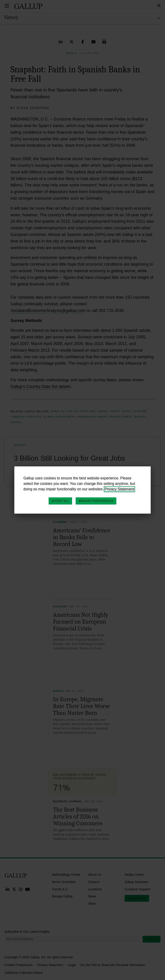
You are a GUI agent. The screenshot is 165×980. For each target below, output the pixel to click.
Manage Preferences (96, 501)
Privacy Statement (120, 489)
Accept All (60, 501)
